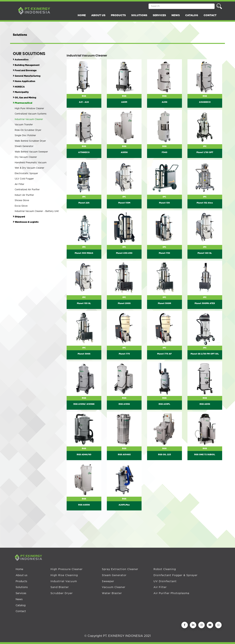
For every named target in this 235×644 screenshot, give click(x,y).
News (19, 599)
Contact (21, 611)
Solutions (22, 587)
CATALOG (192, 15)
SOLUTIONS (139, 15)
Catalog (21, 605)
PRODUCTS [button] (118, 15)
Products (21, 581)
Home (19, 569)
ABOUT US (98, 15)
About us (21, 575)
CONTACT (210, 15)
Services (21, 593)
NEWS (176, 15)
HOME (82, 15)
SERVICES (159, 15)
